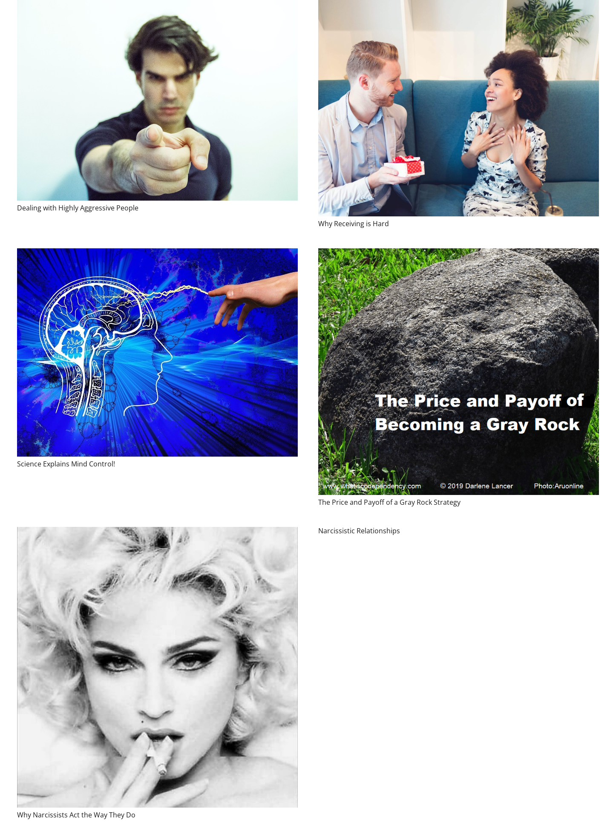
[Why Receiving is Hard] (459, 108)
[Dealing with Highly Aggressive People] (157, 100)
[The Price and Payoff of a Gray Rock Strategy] (459, 372)
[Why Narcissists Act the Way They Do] (157, 667)
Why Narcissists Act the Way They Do (76, 815)
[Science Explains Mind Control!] (157, 352)
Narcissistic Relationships (359, 531)
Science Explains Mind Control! (66, 464)
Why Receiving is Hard (354, 224)
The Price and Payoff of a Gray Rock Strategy (389, 502)
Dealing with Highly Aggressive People (78, 208)
